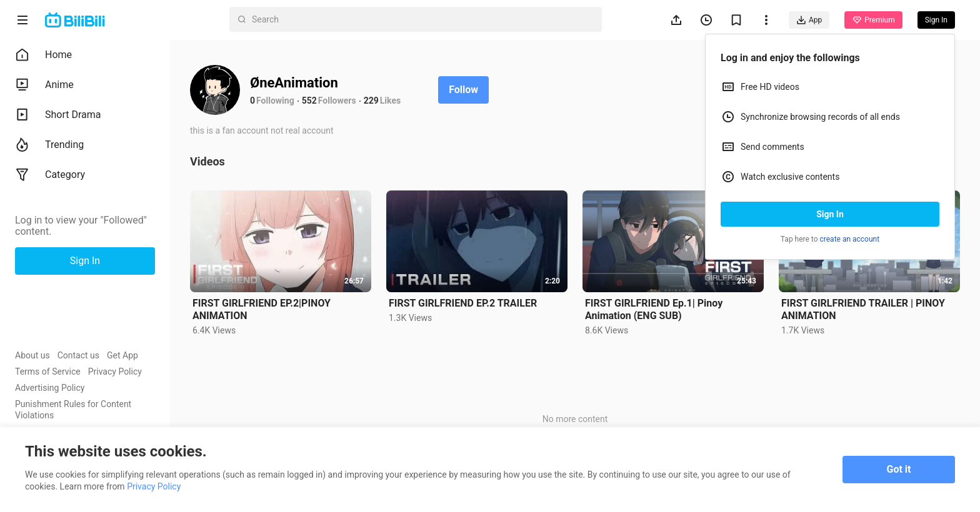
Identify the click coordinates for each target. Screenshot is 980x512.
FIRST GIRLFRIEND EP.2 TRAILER (463, 303)
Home (43, 55)
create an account (850, 239)
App (809, 20)
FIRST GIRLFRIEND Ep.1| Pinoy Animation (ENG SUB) (654, 309)
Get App (122, 355)
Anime (44, 85)
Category (50, 175)
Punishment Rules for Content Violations (73, 410)
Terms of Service (48, 372)
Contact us (78, 355)
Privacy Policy (115, 372)
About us (32, 355)
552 (309, 101)
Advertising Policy (50, 388)
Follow (463, 90)
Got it (899, 469)
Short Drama (58, 115)
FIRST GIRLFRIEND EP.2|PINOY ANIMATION (262, 309)
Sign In (830, 214)
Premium (873, 20)
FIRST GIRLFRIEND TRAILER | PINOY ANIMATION (863, 309)
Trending (49, 145)
